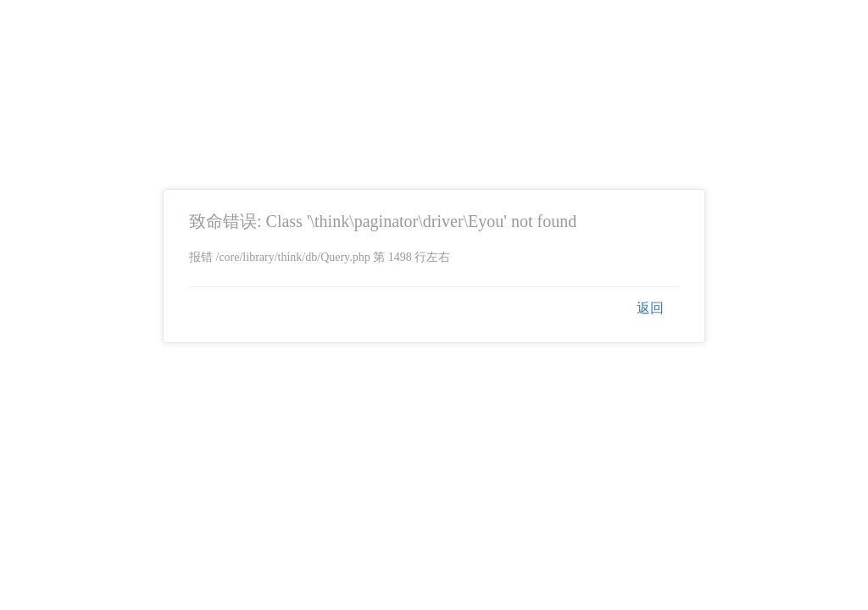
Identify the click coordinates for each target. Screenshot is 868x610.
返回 (650, 308)
